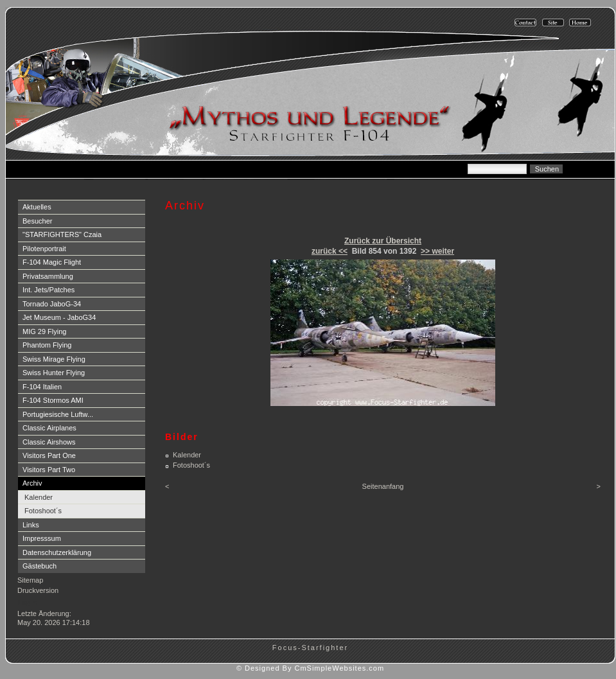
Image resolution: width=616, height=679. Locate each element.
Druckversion (38, 590)
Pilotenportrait (44, 249)
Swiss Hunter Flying (54, 373)
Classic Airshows (49, 442)
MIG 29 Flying (44, 331)
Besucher (37, 221)
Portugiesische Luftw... (58, 414)
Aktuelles (37, 207)
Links (31, 525)
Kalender (39, 497)
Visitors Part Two (49, 470)
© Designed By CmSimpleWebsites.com (310, 668)
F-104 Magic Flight (52, 262)
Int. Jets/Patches (48, 290)
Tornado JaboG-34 (52, 304)
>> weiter (437, 251)
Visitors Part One (49, 455)
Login (27, 603)
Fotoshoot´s (43, 511)
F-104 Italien (42, 387)
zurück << (330, 251)
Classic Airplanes (49, 428)
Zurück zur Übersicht (383, 241)
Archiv (32, 483)
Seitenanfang (383, 486)
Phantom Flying (47, 345)
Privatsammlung (48, 276)
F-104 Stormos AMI (53, 400)
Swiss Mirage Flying (54, 359)
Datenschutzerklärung (57, 552)
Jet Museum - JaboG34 (59, 317)
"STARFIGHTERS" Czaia (62, 234)
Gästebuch (40, 566)
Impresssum (42, 538)
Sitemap (30, 580)
